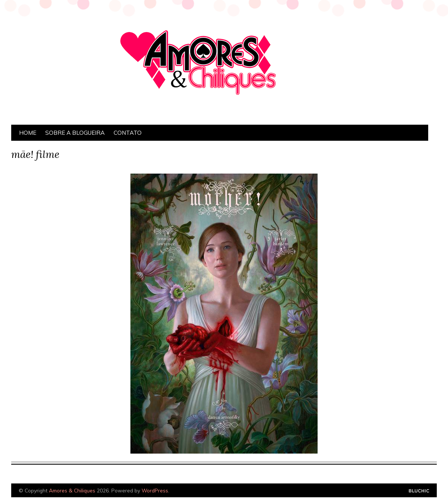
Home (28, 133)
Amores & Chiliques (72, 490)
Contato (128, 133)
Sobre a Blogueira (75, 133)
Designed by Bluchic (419, 491)
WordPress (155, 490)
